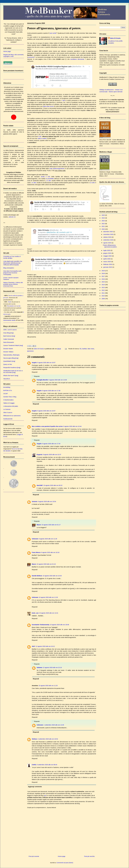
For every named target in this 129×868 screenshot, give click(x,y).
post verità (53, 33)
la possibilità (50, 179)
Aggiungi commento (35, 787)
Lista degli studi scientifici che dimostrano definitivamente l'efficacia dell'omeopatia (13, 263)
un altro (49, 181)
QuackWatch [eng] (9, 361)
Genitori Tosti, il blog (10, 397)
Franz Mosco (36, 552)
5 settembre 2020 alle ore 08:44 (47, 765)
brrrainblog (7, 387)
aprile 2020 (107, 259)
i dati (63, 100)
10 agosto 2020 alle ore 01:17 (51, 525)
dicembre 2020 (108, 232)
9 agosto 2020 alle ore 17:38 (51, 391)
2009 (103, 299)
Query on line (8, 364)
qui (45, 795)
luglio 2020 (107, 250)
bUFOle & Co (8, 390)
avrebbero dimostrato (77, 59)
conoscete (31, 57)
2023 (103, 221)
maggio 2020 (108, 256)
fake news (91, 349)
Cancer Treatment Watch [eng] (13, 345)
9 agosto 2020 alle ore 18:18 (50, 552)
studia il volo (45, 177)
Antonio (35, 501)
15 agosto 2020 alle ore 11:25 (48, 686)
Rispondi (35, 372)
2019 (103, 271)
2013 (103, 287)
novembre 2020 (108, 234)
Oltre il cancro (8, 412)
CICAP (6, 394)
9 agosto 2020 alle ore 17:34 (51, 444)
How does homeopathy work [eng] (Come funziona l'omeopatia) (12, 273)
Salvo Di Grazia (115, 38)
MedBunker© (104, 77)
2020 (103, 229)
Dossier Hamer (8, 349)
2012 (103, 290)
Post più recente (34, 856)
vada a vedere (42, 138)
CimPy (34, 765)
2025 (103, 215)
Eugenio (40, 454)
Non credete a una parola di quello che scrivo (47, 426)
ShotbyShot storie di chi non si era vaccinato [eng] (13, 371)
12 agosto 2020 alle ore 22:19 (52, 667)
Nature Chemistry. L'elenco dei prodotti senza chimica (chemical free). (13, 284)
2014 (103, 285)
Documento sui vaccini (14, 306)
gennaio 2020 (108, 267)
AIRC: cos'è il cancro (10, 330)
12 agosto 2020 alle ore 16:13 (45, 646)
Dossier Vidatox (8, 352)
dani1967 (40, 485)
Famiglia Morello (42, 380)
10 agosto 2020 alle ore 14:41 (49, 613)
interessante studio (9, 320)
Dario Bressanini (9, 342)
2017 (103, 276)
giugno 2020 (107, 253)
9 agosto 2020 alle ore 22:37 (52, 454)
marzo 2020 (107, 262)
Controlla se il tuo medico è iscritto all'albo (12, 257)
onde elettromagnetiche (57, 169)
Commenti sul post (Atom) (65, 863)
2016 (103, 279)
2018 (103, 273)
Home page (62, 856)
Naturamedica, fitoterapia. (12, 355)
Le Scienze (7, 409)
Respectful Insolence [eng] (12, 367)
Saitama (39, 667)
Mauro (39, 525)
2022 (103, 224)
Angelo (34, 363)
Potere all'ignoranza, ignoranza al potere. (110, 246)
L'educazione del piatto (11, 406)
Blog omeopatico (9, 268)
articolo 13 (12, 217)
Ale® (33, 646)
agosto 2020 (107, 243)
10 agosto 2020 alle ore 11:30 (48, 597)
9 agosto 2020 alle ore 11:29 (48, 539)
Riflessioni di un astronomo (12, 416)
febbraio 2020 (108, 264)
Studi (10, 302)
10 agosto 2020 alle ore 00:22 (53, 485)
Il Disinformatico (8, 400)
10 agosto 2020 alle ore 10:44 (52, 576)
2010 (103, 296)
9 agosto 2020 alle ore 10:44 (72, 426)
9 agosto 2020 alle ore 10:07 (46, 363)
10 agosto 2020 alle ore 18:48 (59, 625)
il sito (40, 136)
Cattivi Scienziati (9, 339)
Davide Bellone (37, 576)
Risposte (37, 376)
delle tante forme (48, 106)
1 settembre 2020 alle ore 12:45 (54, 725)
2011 (103, 293)
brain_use (35, 613)
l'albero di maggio (9, 403)
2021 (103, 226)
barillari (85, 349)
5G (80, 349)
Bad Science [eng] (9, 336)
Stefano (34, 739)
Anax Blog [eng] (8, 333)
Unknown (35, 539)
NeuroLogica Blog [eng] (11, 358)
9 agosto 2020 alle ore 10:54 (47, 501)
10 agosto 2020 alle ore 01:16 (46, 564)
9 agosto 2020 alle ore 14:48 (58, 380)
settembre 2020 (108, 240)
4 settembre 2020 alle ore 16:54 (48, 739)
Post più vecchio (89, 856)
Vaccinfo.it (7, 379)
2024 (103, 218)
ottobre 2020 (107, 237)
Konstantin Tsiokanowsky (41, 625)
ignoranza (30, 351)
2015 (103, 282)
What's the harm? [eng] (11, 375)
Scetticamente (8, 419)
